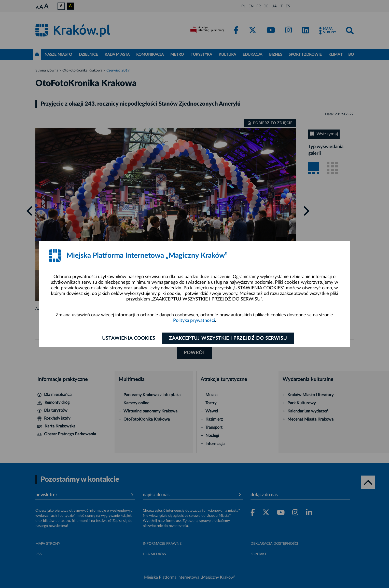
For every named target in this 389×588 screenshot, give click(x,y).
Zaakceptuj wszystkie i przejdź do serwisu (228, 338)
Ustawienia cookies (129, 338)
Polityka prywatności (194, 321)
